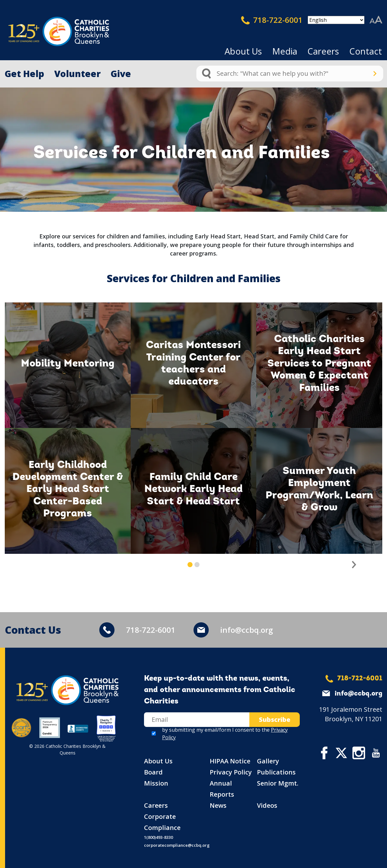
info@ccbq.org (246, 630)
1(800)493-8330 (158, 837)
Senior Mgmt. (278, 783)
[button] (354, 565)
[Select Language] (336, 20)
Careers (323, 51)
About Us (243, 51)
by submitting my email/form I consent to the (225, 734)
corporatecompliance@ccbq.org (177, 845)
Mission (156, 783)
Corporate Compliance (162, 822)
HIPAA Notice (230, 761)
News (218, 805)
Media (285, 51)
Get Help (24, 74)
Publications (276, 772)
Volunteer (77, 74)
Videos (267, 805)
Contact (366, 51)
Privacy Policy (231, 772)
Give (121, 74)
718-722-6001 (272, 20)
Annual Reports (222, 789)
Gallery (268, 761)
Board (153, 772)
